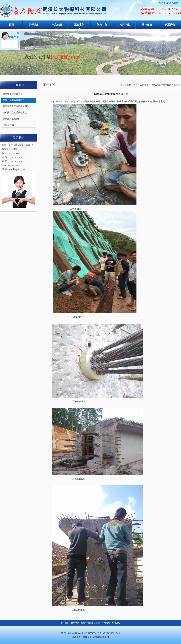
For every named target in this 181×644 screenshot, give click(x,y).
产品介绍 (57, 25)
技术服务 (106, 623)
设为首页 (164, 3)
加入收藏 (174, 3)
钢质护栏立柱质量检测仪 (15, 113)
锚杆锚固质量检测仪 (13, 94)
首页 (11, 25)
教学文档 (75, 623)
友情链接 (116, 623)
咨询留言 (147, 25)
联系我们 (170, 25)
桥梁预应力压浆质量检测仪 (16, 106)
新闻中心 (102, 25)
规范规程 (96, 623)
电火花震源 (8, 125)
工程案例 (79, 25)
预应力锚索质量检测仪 (14, 100)
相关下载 (125, 25)
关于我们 (34, 25)
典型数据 (85, 623)
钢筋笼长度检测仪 (12, 119)
